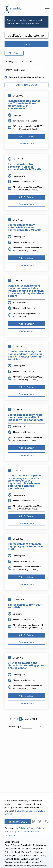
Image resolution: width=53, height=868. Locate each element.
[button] (47, 8)
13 (30, 719)
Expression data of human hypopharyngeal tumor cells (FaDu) (26, 547)
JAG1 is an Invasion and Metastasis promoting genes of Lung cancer (26, 665)
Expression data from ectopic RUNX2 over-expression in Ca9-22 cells (25, 228)
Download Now (27, 143)
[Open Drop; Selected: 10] (19, 61)
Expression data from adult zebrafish (25, 606)
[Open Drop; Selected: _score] (26, 70)
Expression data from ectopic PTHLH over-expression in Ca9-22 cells (25, 167)
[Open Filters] (14, 53)
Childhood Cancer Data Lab (32, 828)
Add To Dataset (27, 136)
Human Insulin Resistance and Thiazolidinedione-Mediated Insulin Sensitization (24, 105)
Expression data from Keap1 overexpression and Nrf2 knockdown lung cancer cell (26, 417)
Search (27, 44)
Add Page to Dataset (26, 85)
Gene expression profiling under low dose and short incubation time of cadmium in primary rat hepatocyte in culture (26, 291)
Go (39, 726)
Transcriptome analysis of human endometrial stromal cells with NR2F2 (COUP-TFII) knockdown (26, 355)
